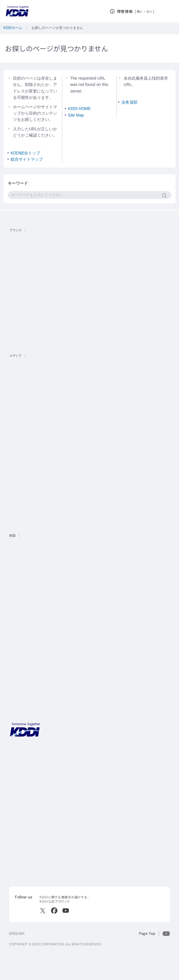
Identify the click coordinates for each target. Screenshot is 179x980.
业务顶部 (129, 102)
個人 (140, 11)
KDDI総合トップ (25, 153)
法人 (150, 11)
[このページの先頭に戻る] (154, 933)
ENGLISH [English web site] (17, 933)
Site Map (76, 115)
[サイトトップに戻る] (17, 11)
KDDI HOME (79, 109)
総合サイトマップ (27, 159)
